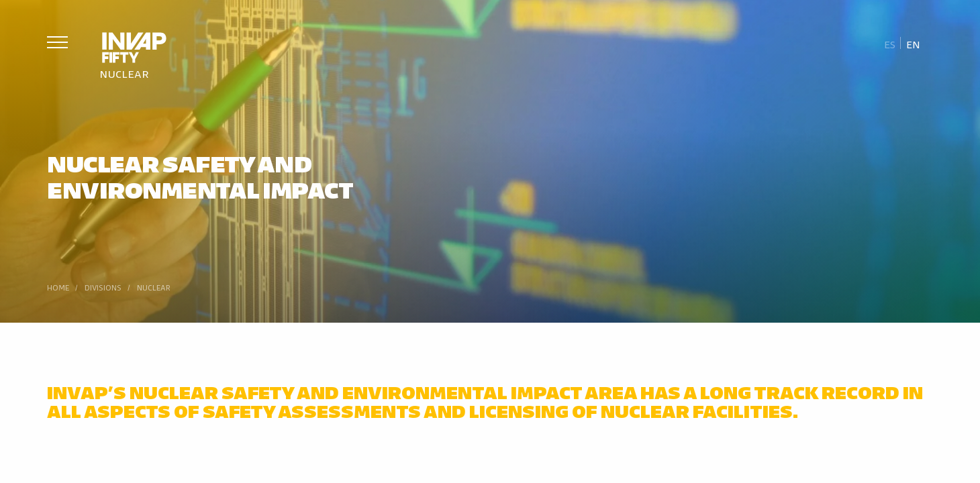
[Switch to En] (913, 44)
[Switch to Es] (890, 44)
